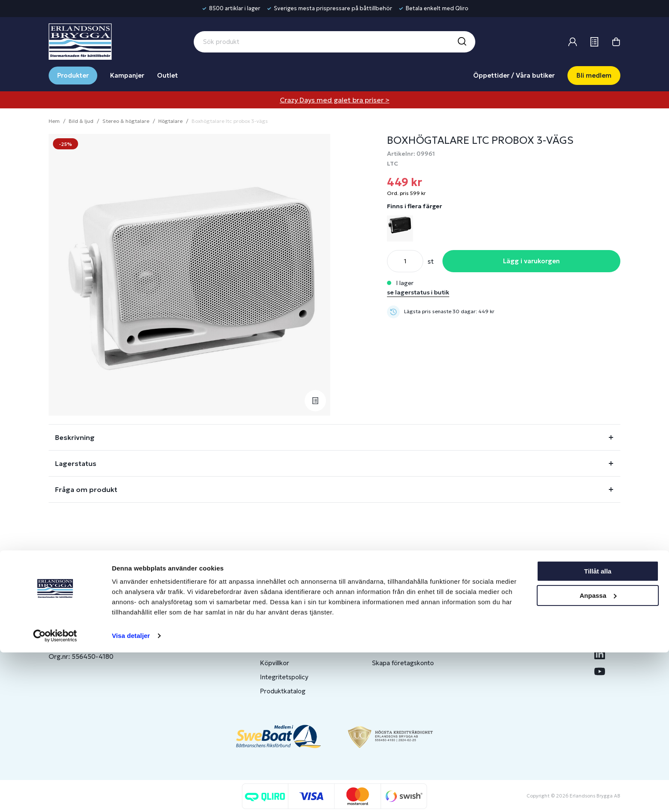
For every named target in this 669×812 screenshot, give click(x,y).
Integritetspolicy (284, 677)
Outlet (167, 75)
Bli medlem (594, 75)
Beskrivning (75, 437)
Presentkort (278, 649)
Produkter (73, 75)
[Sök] (462, 42)
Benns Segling (512, 635)
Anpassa (598, 755)
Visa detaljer (131, 795)
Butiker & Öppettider (291, 621)
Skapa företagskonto (403, 663)
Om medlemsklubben (403, 649)
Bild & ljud (81, 121)
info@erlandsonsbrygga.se (110, 628)
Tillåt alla (598, 731)
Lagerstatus (76, 463)
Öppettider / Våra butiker (514, 75)
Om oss (503, 621)
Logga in (384, 621)
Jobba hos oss (513, 649)
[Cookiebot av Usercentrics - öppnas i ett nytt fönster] (55, 795)
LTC (393, 163)
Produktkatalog (283, 691)
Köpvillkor (275, 663)
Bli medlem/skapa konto (408, 635)
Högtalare (170, 121)
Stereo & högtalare (126, 121)
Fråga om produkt (86, 489)
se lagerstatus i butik (418, 292)
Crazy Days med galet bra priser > (335, 100)
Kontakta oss (279, 635)
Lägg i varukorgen (531, 261)
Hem (54, 121)
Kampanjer (127, 75)
